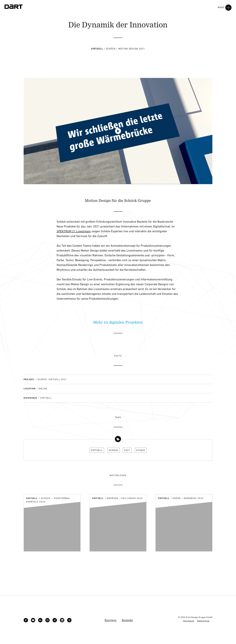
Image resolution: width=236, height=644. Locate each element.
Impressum (189, 621)
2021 (127, 450)
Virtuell (97, 450)
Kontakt (127, 620)
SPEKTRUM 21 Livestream (74, 231)
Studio (141, 450)
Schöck (113, 450)
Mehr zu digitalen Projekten (118, 322)
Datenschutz (203, 621)
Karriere (111, 620)
